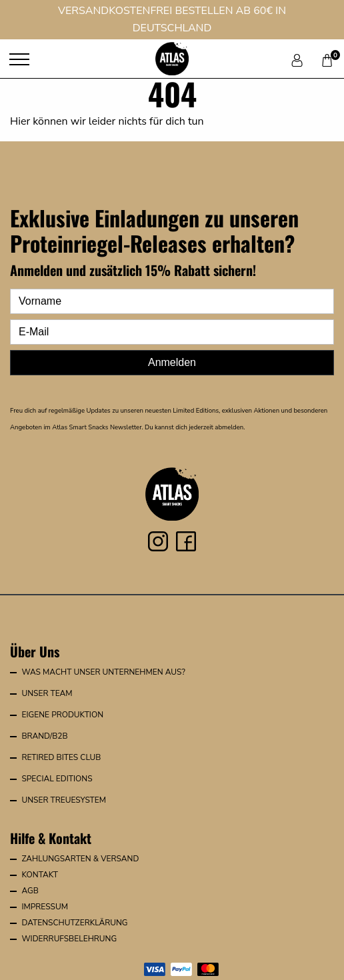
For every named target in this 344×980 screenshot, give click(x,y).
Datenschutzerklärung (74, 923)
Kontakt (40, 875)
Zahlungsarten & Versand (80, 859)
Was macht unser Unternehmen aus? (103, 672)
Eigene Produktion (62, 715)
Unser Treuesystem (64, 800)
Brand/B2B (44, 736)
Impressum (45, 907)
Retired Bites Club (61, 757)
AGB (30, 891)
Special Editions (57, 779)
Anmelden (172, 362)
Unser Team (47, 693)
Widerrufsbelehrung (69, 939)
